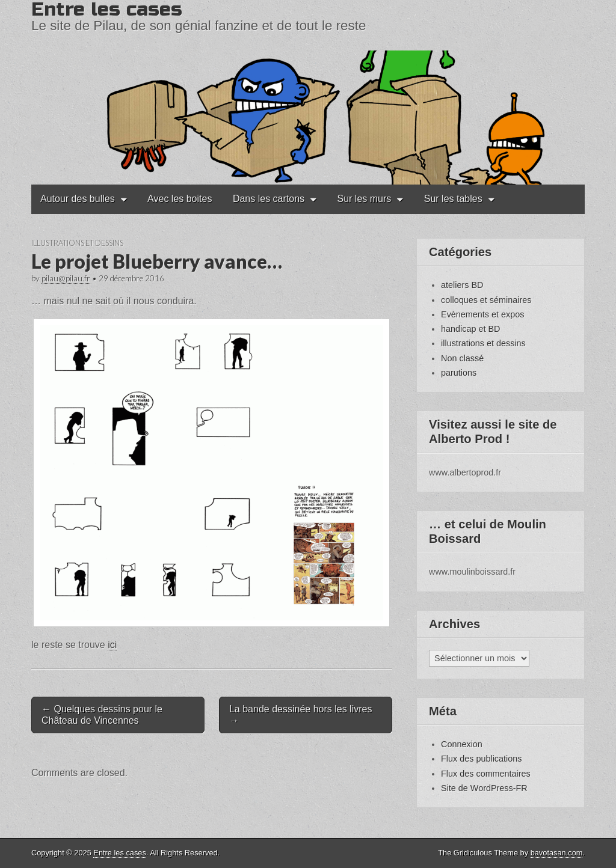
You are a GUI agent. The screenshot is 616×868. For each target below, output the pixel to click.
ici (112, 645)
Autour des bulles (78, 199)
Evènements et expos (482, 314)
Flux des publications (481, 759)
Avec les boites (180, 199)
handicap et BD (470, 329)
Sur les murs (365, 199)
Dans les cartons (269, 199)
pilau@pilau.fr (66, 278)
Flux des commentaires (486, 774)
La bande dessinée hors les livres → (300, 715)
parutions (459, 373)
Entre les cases (120, 853)
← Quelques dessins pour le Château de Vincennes (102, 715)
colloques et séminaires (486, 300)
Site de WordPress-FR (484, 788)
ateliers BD (462, 285)
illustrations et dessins (77, 243)
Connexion (462, 744)
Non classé (462, 358)
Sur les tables (453, 199)
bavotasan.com (557, 853)
